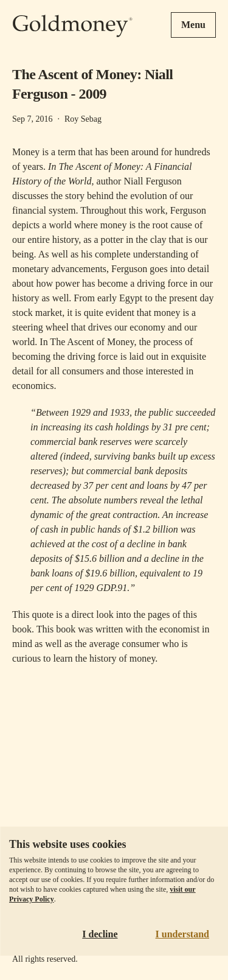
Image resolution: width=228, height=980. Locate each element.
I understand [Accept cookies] (182, 934)
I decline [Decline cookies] (100, 934)
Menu (193, 25)
